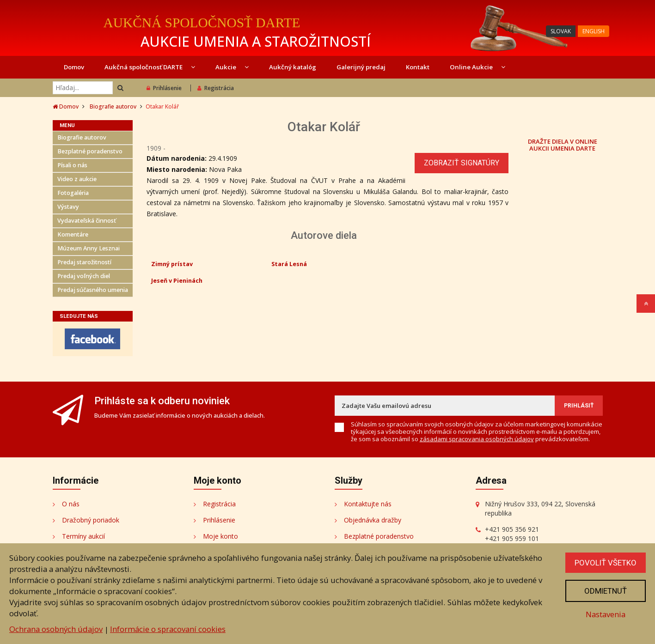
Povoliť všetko (606, 563)
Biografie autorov (113, 106)
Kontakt (418, 67)
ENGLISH (594, 31)
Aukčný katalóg (293, 67)
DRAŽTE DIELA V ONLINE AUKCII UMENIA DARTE (563, 145)
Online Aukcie (477, 67)
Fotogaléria (73, 193)
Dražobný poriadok (91, 520)
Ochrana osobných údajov (56, 629)
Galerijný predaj (361, 67)
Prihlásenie (164, 88)
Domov (74, 67)
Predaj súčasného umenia (93, 290)
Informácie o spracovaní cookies (168, 629)
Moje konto (220, 536)
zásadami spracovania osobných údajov (477, 439)
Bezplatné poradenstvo (90, 151)
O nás (71, 504)
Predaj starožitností (84, 262)
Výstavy (68, 207)
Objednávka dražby (373, 520)
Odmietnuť (606, 591)
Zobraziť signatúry (462, 163)
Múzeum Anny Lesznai (89, 248)
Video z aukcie (77, 179)
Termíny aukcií (83, 536)
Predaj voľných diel (84, 276)
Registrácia (216, 88)
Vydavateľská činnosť (87, 221)
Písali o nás (72, 165)
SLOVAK (561, 31)
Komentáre (73, 234)
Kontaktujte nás (368, 504)
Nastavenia (606, 614)
